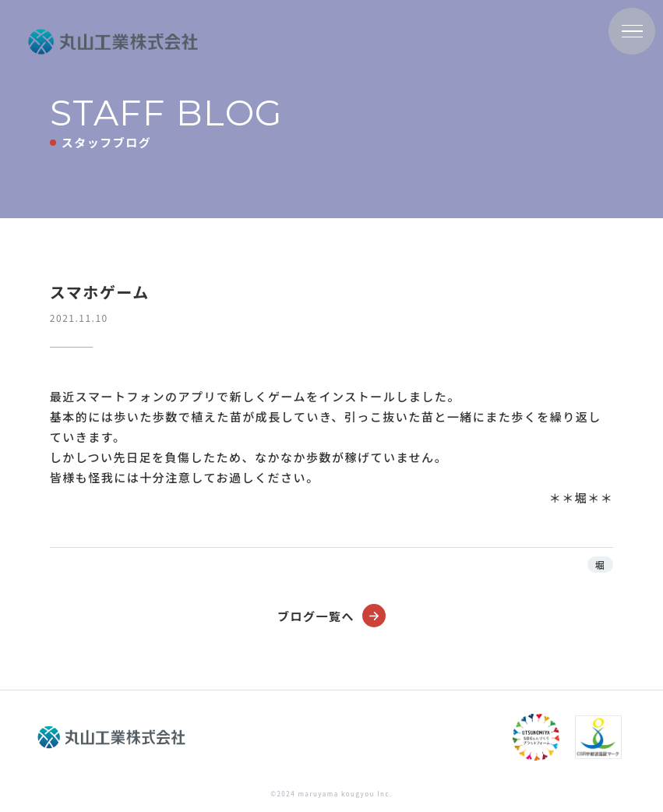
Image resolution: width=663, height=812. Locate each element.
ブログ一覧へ (331, 616)
